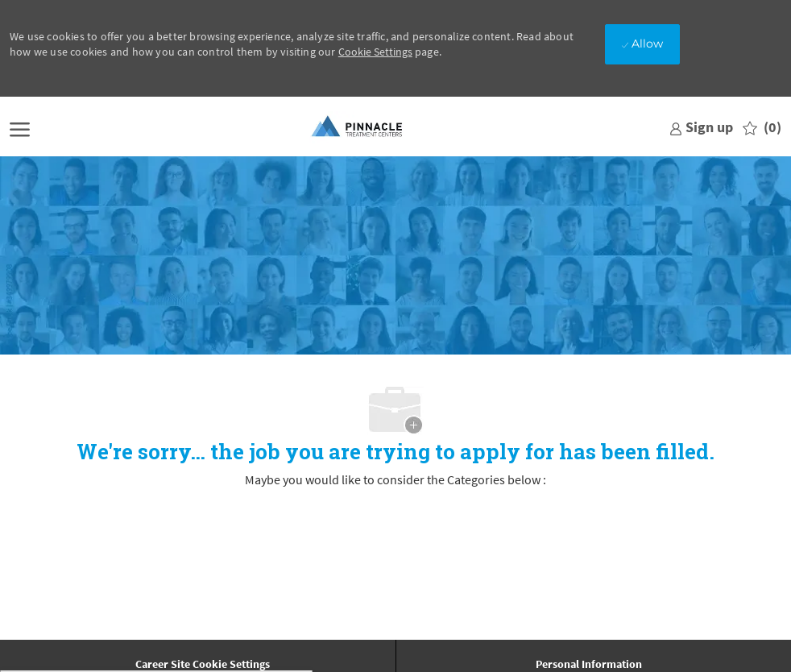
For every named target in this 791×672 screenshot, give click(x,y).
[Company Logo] (358, 127)
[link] (701, 127)
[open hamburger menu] (20, 128)
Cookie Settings (375, 52)
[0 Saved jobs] (762, 128)
